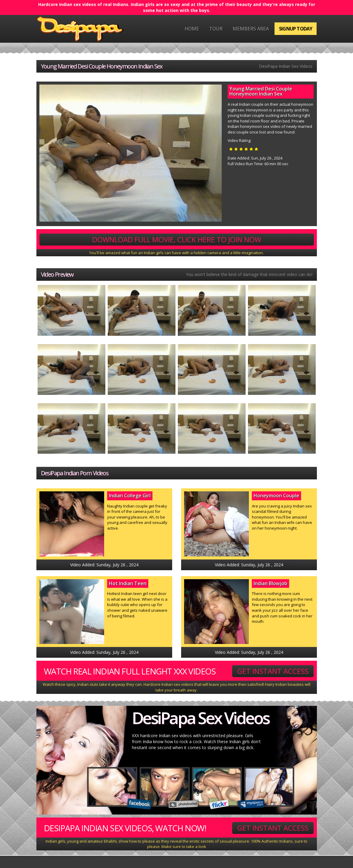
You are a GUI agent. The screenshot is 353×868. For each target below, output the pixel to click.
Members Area (251, 29)
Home (192, 29)
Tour (216, 29)
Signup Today (296, 29)
